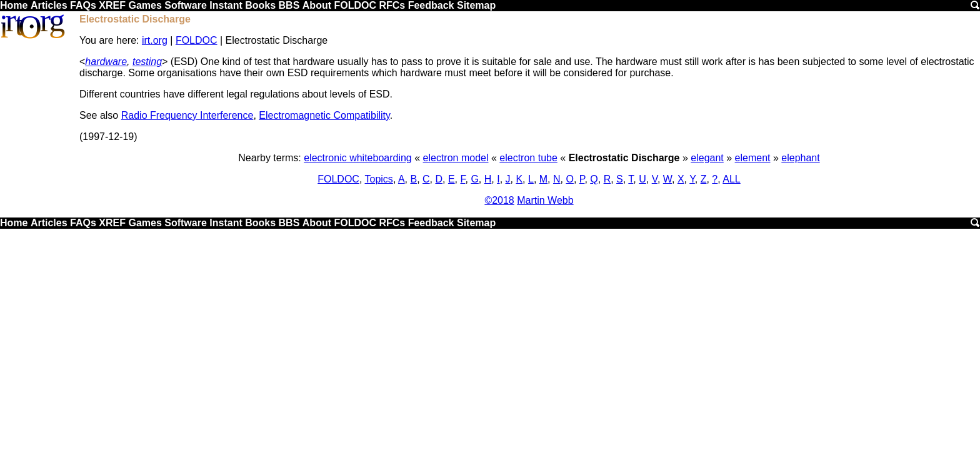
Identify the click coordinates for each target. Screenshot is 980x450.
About (317, 5)
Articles (49, 5)
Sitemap (476, 5)
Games (145, 5)
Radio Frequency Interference (187, 115)
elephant (800, 158)
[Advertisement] (490, 322)
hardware (106, 62)
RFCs (392, 5)
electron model (456, 158)
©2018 (499, 200)
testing (147, 62)
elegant (707, 158)
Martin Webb (545, 200)
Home (14, 5)
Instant (226, 5)
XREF (112, 5)
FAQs (83, 5)
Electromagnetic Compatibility (324, 115)
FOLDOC (355, 5)
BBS (289, 5)
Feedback (431, 5)
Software (186, 5)
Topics (379, 179)
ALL (731, 179)
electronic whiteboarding (358, 158)
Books (260, 5)
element (753, 158)
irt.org (155, 40)
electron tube (528, 158)
